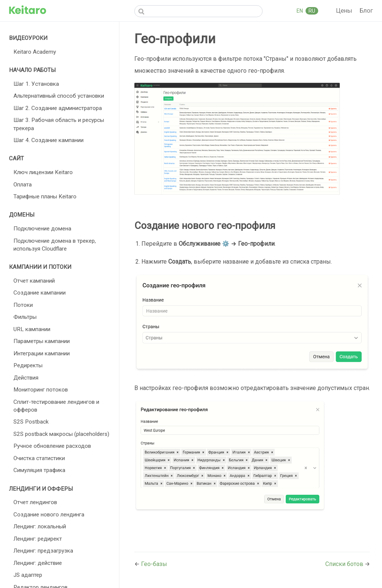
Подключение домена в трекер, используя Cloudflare (55, 245)
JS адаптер (28, 575)
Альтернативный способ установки (59, 96)
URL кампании (32, 329)
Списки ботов (345, 564)
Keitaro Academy (35, 52)
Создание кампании (40, 293)
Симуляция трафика (39, 470)
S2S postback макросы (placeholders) (61, 434)
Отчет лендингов (35, 502)
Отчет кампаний (34, 281)
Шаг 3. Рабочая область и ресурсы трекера (59, 124)
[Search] (198, 11)
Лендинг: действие (38, 563)
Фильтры (25, 317)
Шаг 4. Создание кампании (48, 140)
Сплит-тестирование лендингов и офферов (56, 406)
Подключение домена (42, 229)
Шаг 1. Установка (36, 84)
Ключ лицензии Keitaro (43, 172)
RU (312, 11)
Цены (345, 10)
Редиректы (28, 365)
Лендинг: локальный (40, 526)
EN (300, 11)
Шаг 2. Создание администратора (58, 108)
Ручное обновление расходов (52, 446)
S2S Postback (31, 422)
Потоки (23, 305)
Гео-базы (154, 564)
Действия (26, 378)
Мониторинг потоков (41, 390)
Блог (366, 10)
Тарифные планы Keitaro (45, 196)
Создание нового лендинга (49, 515)
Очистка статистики (39, 458)
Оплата (23, 185)
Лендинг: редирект (38, 539)
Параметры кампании (42, 341)
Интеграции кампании (42, 353)
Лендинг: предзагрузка (43, 551)
